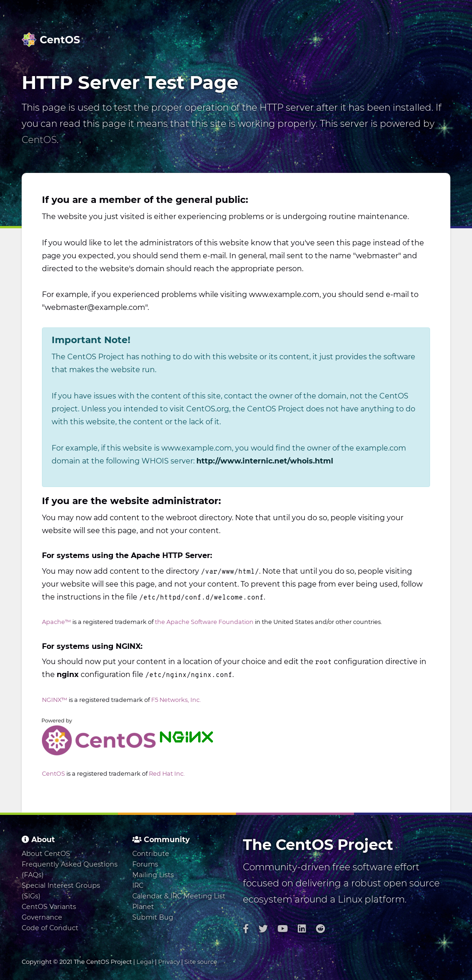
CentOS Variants (49, 907)
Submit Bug (153, 917)
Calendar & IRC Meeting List (179, 896)
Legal (145, 962)
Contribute (151, 854)
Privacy (169, 962)
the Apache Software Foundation (204, 622)
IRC (138, 885)
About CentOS (46, 854)
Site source (201, 962)
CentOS (39, 140)
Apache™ (56, 622)
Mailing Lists (153, 875)
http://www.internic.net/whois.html (265, 461)
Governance (42, 917)
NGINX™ (55, 700)
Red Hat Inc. (167, 774)
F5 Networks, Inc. (176, 700)
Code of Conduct (50, 928)
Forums (145, 864)
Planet (143, 907)
